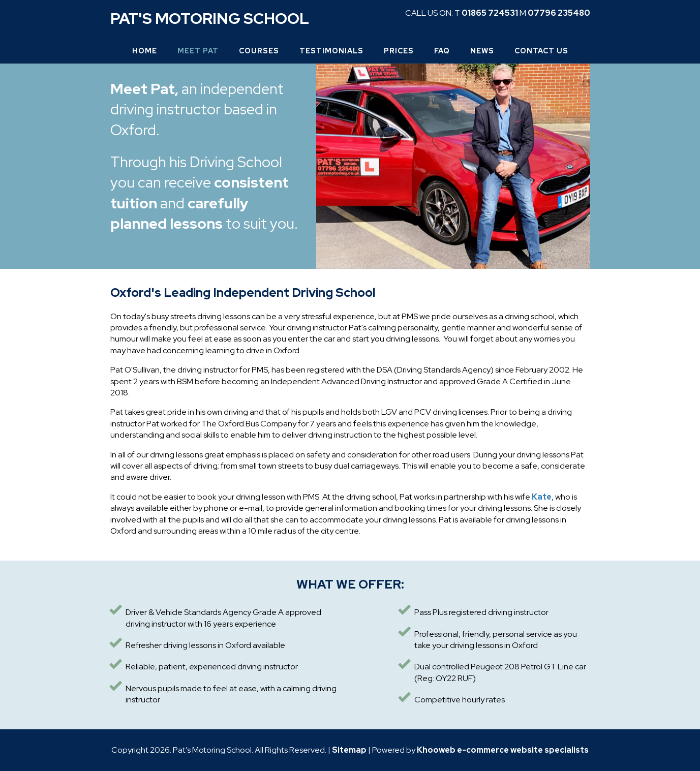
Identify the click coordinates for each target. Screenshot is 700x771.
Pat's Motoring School (210, 18)
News (482, 51)
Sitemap (349, 750)
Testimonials (331, 51)
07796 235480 (559, 13)
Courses (259, 51)
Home (145, 51)
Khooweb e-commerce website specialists (503, 750)
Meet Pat (198, 51)
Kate (542, 497)
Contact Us (541, 51)
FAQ (442, 51)
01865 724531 (490, 13)
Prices (399, 51)
